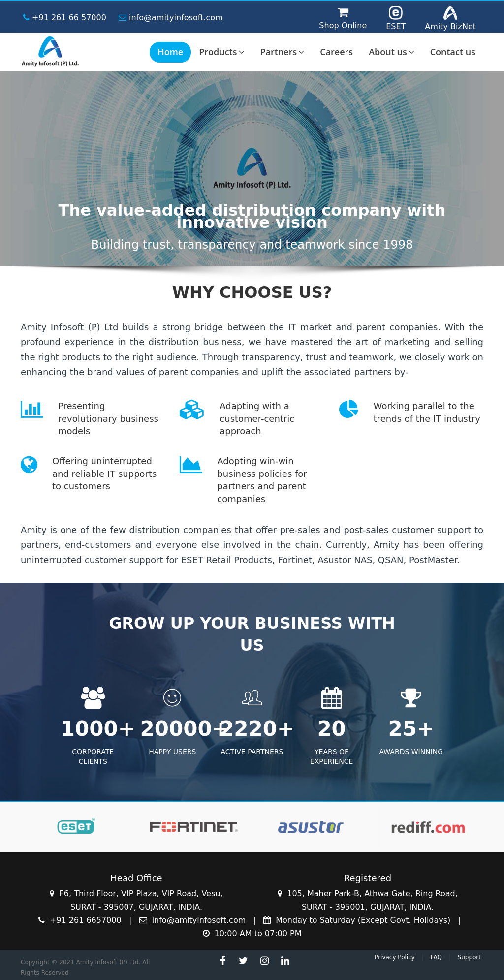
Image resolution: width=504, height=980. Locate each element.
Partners (283, 52)
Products (221, 52)
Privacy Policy (395, 957)
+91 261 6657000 (81, 920)
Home (170, 52)
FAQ (436, 957)
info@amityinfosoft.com (171, 17)
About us (392, 52)
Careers (336, 52)
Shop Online (343, 25)
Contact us (453, 52)
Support (469, 957)
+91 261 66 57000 (65, 17)
